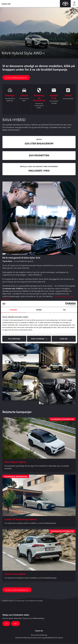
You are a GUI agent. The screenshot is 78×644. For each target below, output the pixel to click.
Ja (6, 624)
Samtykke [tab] (14, 310)
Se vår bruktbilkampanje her (16, 78)
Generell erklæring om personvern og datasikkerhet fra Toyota (39, 638)
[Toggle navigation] (74, 4)
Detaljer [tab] (39, 310)
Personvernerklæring (39, 635)
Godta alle (64, 339)
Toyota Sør (6, 4)
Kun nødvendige (14, 339)
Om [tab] (64, 310)
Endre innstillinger (39, 339)
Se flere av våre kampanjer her (17, 590)
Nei (15, 624)
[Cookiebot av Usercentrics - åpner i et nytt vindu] (67, 304)
